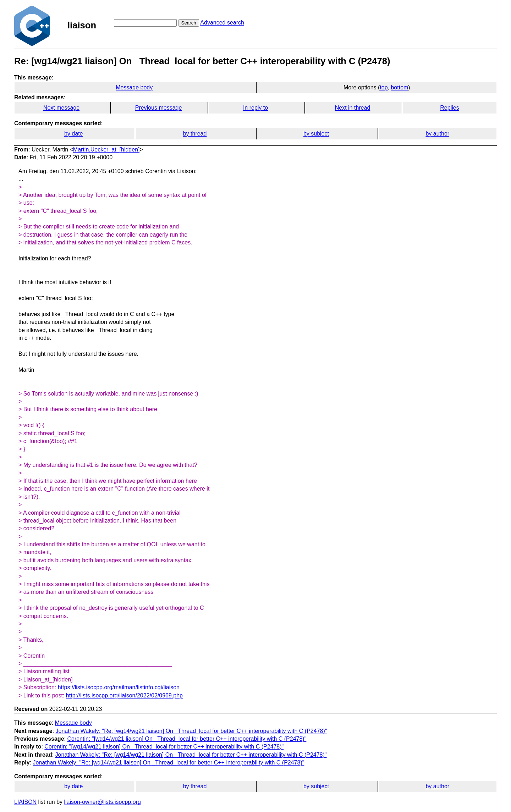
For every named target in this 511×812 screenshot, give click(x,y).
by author (437, 134)
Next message (61, 108)
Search (189, 23)
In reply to (255, 108)
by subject (316, 134)
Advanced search (222, 23)
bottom (399, 87)
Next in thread (353, 108)
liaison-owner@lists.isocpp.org (103, 802)
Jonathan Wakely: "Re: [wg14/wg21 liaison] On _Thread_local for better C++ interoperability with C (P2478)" (191, 731)
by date (73, 134)
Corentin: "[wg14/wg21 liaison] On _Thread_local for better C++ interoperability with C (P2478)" (187, 739)
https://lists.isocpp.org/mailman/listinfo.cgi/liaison (119, 687)
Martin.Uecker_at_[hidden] (106, 150)
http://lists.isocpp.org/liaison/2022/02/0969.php (124, 695)
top (384, 87)
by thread (195, 134)
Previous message (159, 108)
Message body (134, 87)
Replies (449, 108)
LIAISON (25, 802)
